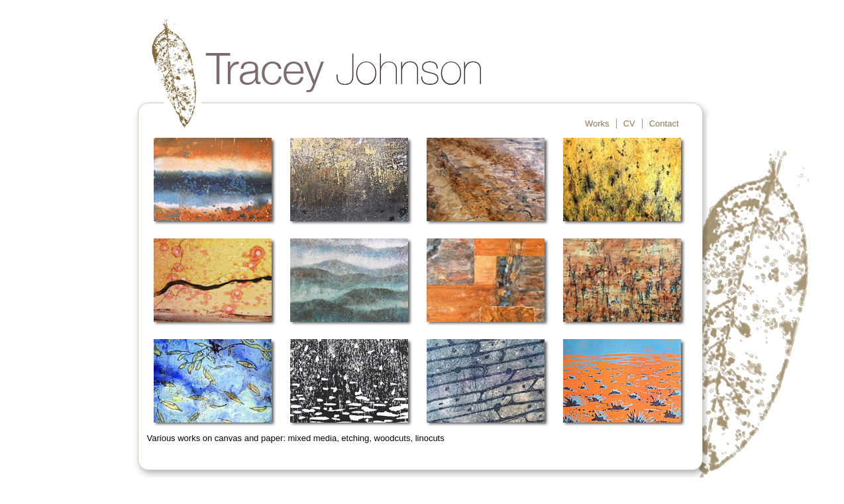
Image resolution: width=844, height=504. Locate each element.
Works (597, 124)
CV (629, 124)
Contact (664, 124)
